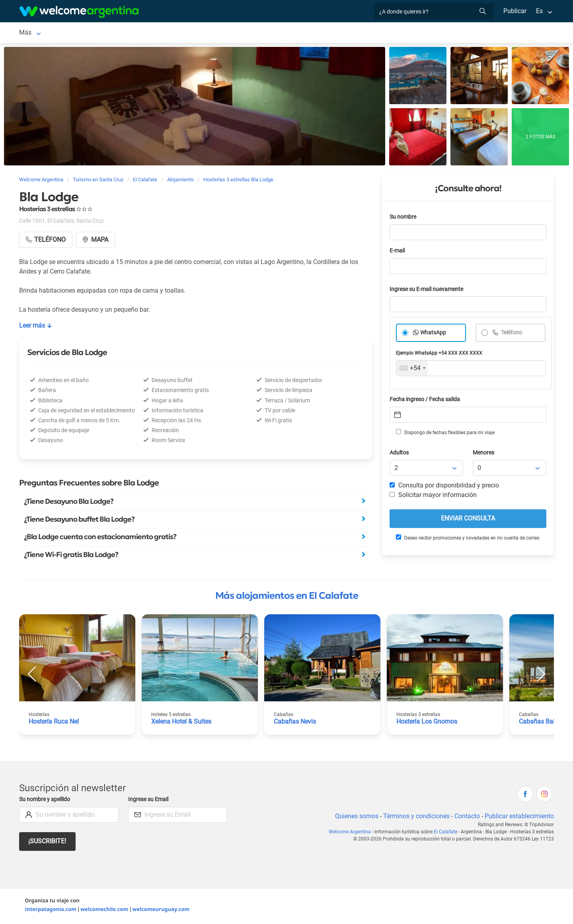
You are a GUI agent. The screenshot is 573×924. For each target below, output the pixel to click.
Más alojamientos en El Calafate (287, 597)
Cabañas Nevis (295, 723)
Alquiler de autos (150, 33)
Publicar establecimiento (519, 818)
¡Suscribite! (48, 843)
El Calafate (34, 33)
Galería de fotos (422, 33)
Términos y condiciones (415, 818)
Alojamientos (83, 33)
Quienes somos (354, 818)
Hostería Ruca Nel (54, 723)
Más (460, 33)
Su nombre (403, 218)
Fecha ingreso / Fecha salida (426, 401)
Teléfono (512, 334)
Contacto (466, 818)
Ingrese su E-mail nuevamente (429, 291)
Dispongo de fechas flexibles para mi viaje (445, 434)
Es (539, 11)
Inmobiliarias (371, 33)
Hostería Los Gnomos (427, 723)
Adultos (400, 454)
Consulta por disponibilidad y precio (444, 487)
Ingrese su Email (149, 801)
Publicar (515, 11)
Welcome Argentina (352, 833)
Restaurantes (286, 33)
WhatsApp (433, 334)
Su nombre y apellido (46, 801)
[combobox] (412, 370)
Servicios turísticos (215, 33)
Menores (484, 454)
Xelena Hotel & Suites (182, 723)
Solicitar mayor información (433, 496)
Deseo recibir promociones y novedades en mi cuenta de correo (467, 539)
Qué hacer (329, 33)
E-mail (398, 252)
